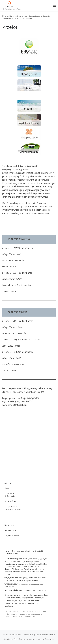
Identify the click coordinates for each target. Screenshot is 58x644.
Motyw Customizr (46, 595)
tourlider (17, 590)
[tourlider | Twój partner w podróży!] (9, 4)
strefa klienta (22, 16)
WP (15, 595)
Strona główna (8, 16)
